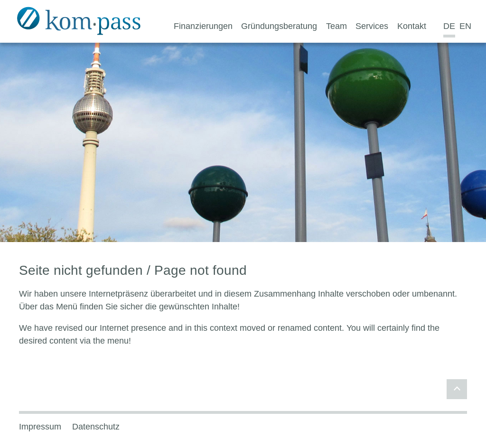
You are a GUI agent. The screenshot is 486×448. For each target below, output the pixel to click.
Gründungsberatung (279, 26)
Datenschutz (96, 427)
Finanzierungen (203, 26)
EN (465, 26)
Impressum (40, 427)
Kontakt (412, 26)
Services (372, 26)
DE (449, 26)
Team (336, 26)
